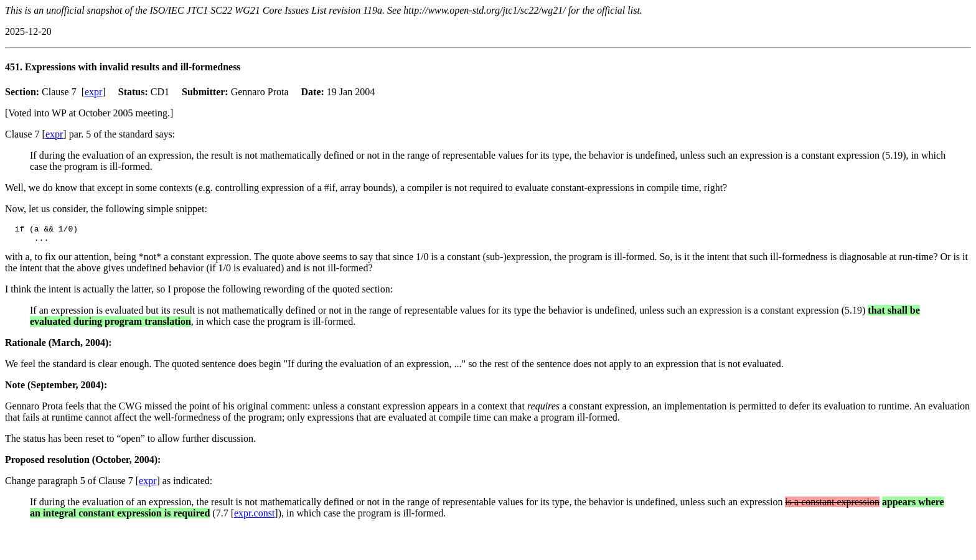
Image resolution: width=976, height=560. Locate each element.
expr (93, 92)
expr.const (254, 517)
